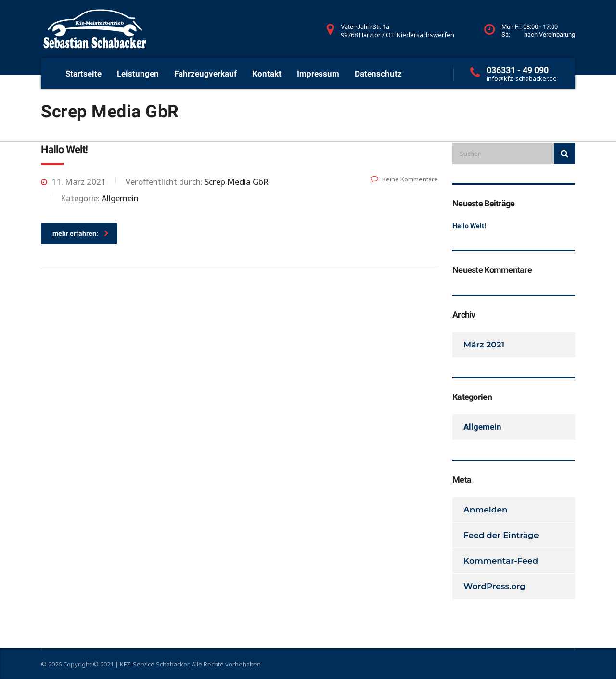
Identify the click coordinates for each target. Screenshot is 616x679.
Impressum (318, 74)
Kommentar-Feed (501, 561)
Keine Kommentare (404, 179)
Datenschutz (378, 74)
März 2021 (484, 345)
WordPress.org (494, 586)
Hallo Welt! (469, 226)
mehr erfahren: (81, 233)
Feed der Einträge (501, 535)
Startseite (83, 74)
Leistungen (138, 74)
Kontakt (267, 74)
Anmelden (486, 510)
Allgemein (482, 427)
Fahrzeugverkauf (205, 74)
